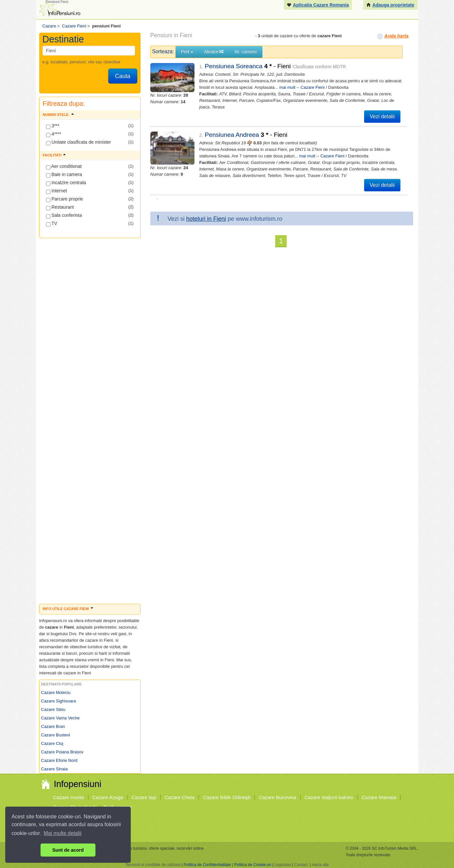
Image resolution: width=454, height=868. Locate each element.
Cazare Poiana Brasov (62, 752)
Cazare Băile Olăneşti (227, 797)
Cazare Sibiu (53, 709)
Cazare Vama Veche (60, 718)
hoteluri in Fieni (206, 219)
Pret (187, 52)
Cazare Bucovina (277, 797)
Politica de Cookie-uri (252, 865)
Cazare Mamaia (379, 797)
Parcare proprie (65, 199)
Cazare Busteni (56, 735)
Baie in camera (64, 175)
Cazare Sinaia (55, 769)
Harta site (320, 865)
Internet (57, 191)
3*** (53, 126)
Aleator (214, 52)
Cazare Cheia (180, 797)
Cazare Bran (53, 726)
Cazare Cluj (52, 743)
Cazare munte (69, 797)
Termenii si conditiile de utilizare (153, 865)
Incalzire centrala (66, 183)
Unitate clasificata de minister (79, 142)
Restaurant (60, 207)
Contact (301, 865)
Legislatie (283, 865)
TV (52, 224)
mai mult (287, 87)
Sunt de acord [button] (68, 850)
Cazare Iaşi (144, 797)
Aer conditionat (64, 167)
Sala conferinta (64, 216)
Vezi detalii (382, 116)
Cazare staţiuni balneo (329, 797)
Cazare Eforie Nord (59, 760)
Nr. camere (246, 52)
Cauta (123, 76)
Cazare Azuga (108, 797)
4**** (54, 134)
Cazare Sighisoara (59, 701)
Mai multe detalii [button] (63, 833)
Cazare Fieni (312, 87)
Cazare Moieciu (56, 692)
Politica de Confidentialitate (207, 865)
